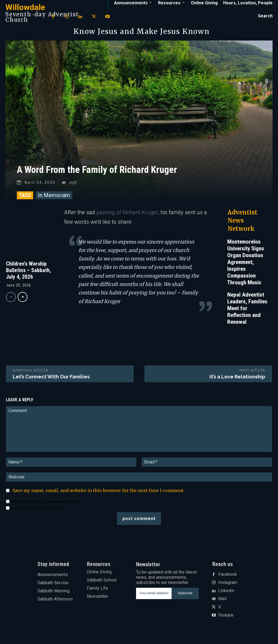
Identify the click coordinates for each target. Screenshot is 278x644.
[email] (154, 596)
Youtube (226, 618)
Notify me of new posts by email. (37, 511)
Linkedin (226, 593)
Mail (222, 602)
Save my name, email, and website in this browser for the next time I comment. (99, 493)
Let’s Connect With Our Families (51, 379)
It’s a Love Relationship (237, 379)
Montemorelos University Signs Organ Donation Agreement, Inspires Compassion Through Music (246, 265)
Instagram (228, 585)
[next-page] (23, 300)
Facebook (228, 577)
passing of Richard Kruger (127, 215)
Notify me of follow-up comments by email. (45, 504)
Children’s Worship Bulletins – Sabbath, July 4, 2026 (29, 273)
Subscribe (185, 596)
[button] (265, 16)
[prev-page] (11, 300)
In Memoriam (54, 198)
